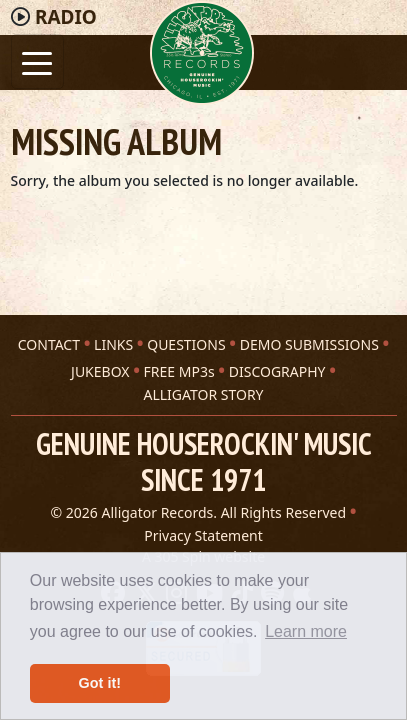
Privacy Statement (203, 535)
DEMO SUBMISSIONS (309, 344)
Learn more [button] (306, 631)
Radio (66, 17)
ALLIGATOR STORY (203, 394)
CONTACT (49, 344)
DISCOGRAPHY (277, 371)
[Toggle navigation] (37, 61)
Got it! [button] (100, 683)
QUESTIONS (186, 344)
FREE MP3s (179, 371)
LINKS (113, 344)
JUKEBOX (100, 371)
